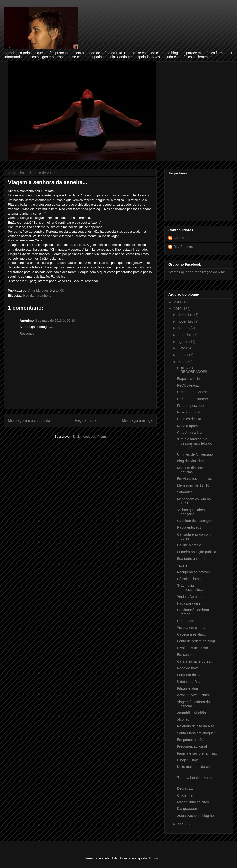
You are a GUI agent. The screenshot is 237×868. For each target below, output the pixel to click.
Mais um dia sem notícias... (190, 470)
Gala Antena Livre (191, 433)
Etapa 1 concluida (191, 379)
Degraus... (185, 788)
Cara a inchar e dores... (195, 661)
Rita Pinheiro (183, 247)
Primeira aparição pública (197, 552)
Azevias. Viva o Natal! (194, 695)
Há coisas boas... (190, 579)
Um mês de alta (189, 419)
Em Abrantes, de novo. (195, 479)
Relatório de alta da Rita (196, 726)
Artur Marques (184, 238)
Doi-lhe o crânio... (191, 545)
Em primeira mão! (191, 740)
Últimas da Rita (189, 682)
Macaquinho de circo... (194, 802)
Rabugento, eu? (189, 527)
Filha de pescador (191, 406)
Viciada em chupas (192, 628)
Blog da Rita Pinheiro (193, 461)
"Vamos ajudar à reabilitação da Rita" (197, 272)
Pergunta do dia (189, 675)
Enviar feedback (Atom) (89, 437)
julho (182, 348)
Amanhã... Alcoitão (191, 713)
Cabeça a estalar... (191, 634)
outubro (184, 328)
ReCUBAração (188, 385)
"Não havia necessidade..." (191, 588)
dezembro (186, 315)
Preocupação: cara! (192, 746)
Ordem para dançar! (192, 399)
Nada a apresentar (191, 426)
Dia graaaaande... (191, 809)
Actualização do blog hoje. (197, 816)
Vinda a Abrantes (190, 597)
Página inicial (86, 421)
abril (181, 824)
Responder (28, 334)
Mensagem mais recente (29, 421)
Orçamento (186, 621)
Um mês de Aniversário (195, 454)
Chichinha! (185, 795)
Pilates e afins (188, 688)
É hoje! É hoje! (188, 760)
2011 (178, 302)
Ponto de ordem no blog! (196, 641)
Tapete (182, 565)
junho (182, 355)
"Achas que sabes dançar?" (191, 512)
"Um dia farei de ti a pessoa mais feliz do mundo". (195, 443)
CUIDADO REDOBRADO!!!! (192, 370)
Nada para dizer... (191, 603)
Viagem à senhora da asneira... (193, 704)
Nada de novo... (189, 668)
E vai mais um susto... (194, 648)
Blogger (153, 858)
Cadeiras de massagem (195, 521)
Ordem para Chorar (192, 392)
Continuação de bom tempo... (193, 612)
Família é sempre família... (197, 753)
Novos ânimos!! (189, 412)
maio (182, 362)
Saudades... (186, 492)
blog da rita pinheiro (37, 295)
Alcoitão (183, 719)
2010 (178, 309)
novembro (186, 321)
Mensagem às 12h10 (193, 485)
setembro (185, 335)
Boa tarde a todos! (191, 559)
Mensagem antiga (137, 421)
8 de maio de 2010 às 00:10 (55, 320)
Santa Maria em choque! (196, 733)
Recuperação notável (193, 572)
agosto (183, 342)
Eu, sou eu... (187, 655)
